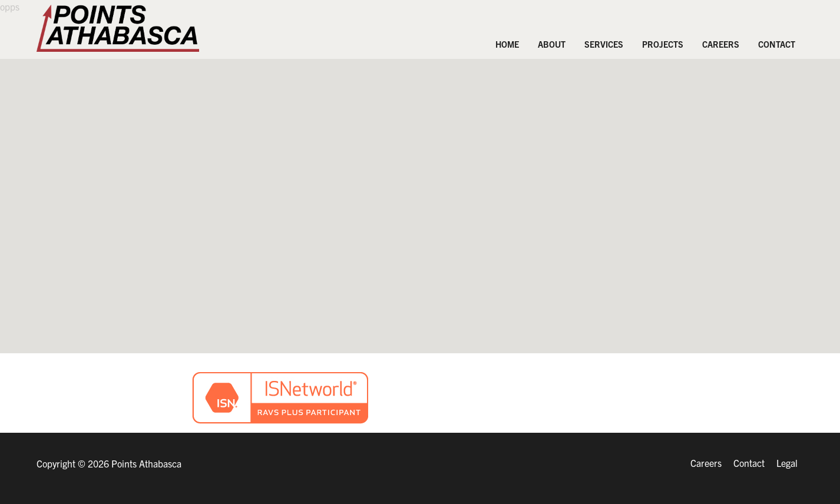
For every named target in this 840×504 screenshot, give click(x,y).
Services (604, 44)
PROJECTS (663, 44)
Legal (787, 463)
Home (507, 44)
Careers (721, 44)
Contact (777, 44)
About (552, 44)
